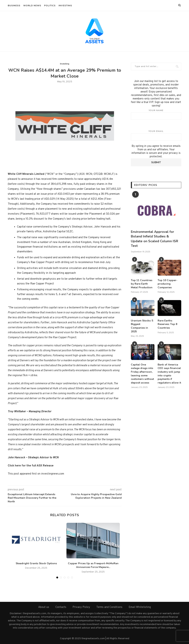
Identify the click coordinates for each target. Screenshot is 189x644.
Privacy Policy (81, 607)
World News (32, 6)
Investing (65, 6)
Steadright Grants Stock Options (36, 563)
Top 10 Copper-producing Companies (167, 284)
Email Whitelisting (140, 607)
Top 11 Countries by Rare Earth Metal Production (142, 284)
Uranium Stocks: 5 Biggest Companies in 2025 (142, 326)
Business (14, 6)
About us (44, 607)
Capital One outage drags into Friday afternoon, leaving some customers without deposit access (142, 374)
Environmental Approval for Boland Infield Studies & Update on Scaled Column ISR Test (154, 239)
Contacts (61, 607)
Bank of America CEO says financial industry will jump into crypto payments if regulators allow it (169, 374)
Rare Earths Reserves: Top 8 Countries (167, 324)
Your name (156, 114)
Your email (156, 135)
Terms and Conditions (109, 607)
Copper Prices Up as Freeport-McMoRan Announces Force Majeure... (93, 565)
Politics (50, 6)
